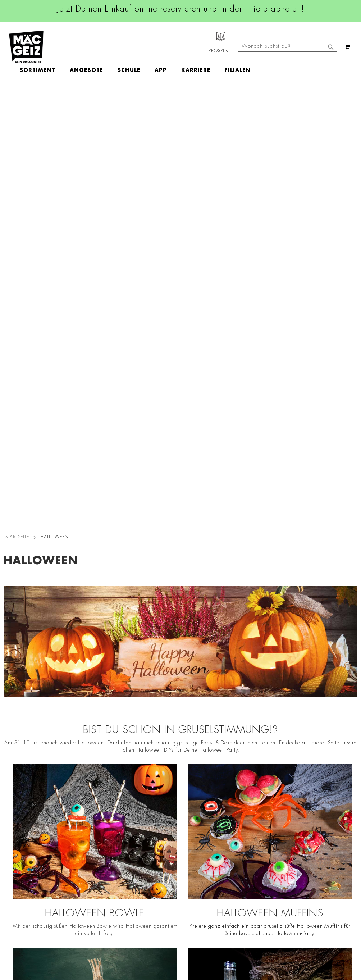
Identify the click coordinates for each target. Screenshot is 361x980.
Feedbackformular (252, 852)
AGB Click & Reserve (85, 783)
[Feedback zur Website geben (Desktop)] (254, 922)
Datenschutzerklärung (328, 859)
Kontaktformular (249, 839)
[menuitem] (79, 47)
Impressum (73, 793)
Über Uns (11, 793)
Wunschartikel (17, 880)
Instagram (161, 790)
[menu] (177, 47)
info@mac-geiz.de (251, 827)
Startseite (17, 102)
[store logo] (26, 47)
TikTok (157, 823)
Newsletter (13, 839)
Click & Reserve (18, 829)
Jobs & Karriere (18, 783)
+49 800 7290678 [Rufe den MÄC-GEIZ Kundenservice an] (246, 796)
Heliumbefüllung (20, 870)
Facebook (160, 774)
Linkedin (159, 807)
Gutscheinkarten (19, 890)
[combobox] (288, 77)
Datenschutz (75, 773)
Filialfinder (13, 773)
